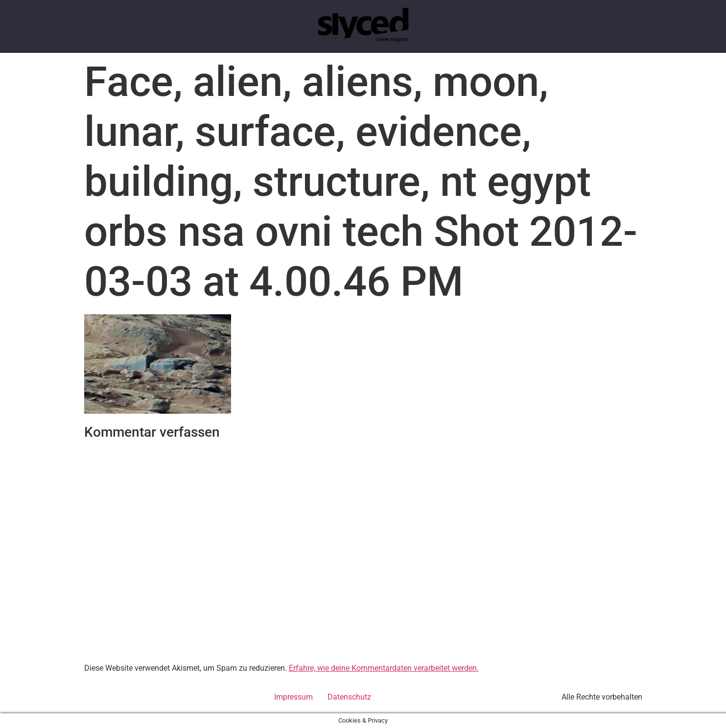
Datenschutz (349, 697)
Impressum (293, 697)
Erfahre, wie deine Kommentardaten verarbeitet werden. (384, 668)
